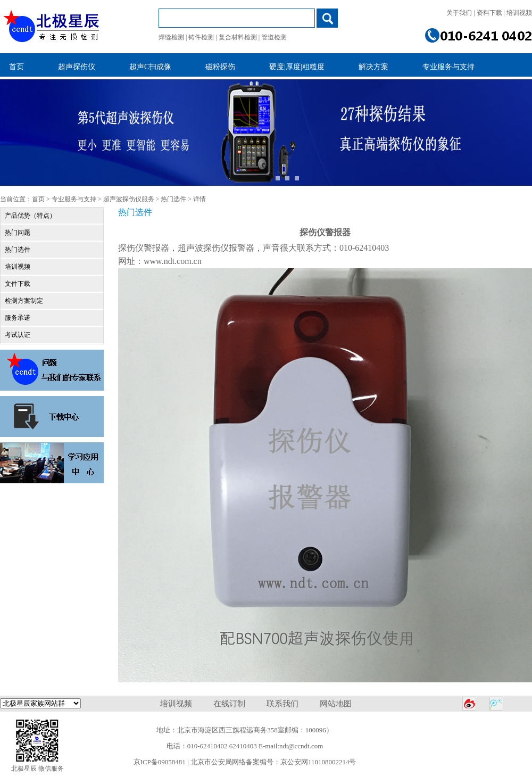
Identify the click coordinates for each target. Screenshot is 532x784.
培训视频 (519, 13)
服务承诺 (18, 318)
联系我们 (282, 704)
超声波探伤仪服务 (129, 199)
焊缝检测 (171, 37)
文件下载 (18, 284)
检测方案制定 (24, 301)
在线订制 (229, 704)
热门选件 (173, 199)
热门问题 (18, 233)
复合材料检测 (238, 37)
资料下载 (489, 13)
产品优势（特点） (30, 216)
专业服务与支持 (74, 199)
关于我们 (459, 13)
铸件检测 (201, 37)
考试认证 (18, 335)
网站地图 (336, 704)
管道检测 (274, 37)
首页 (38, 199)
